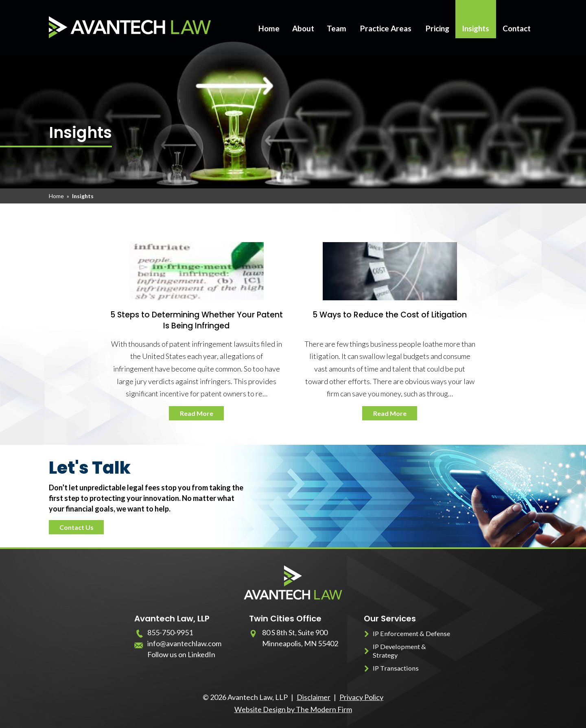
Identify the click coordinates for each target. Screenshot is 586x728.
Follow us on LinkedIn (181, 654)
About (303, 28)
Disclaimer (314, 697)
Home (269, 28)
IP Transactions (396, 668)
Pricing (437, 28)
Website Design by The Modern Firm (293, 709)
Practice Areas (386, 28)
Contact (517, 28)
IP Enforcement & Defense (411, 633)
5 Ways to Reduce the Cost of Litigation (390, 315)
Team (337, 28)
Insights (476, 28)
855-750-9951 (170, 632)
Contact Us (77, 527)
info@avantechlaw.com (184, 643)
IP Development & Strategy (399, 651)
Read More (197, 413)
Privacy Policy (361, 697)
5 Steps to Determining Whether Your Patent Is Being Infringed (197, 320)
